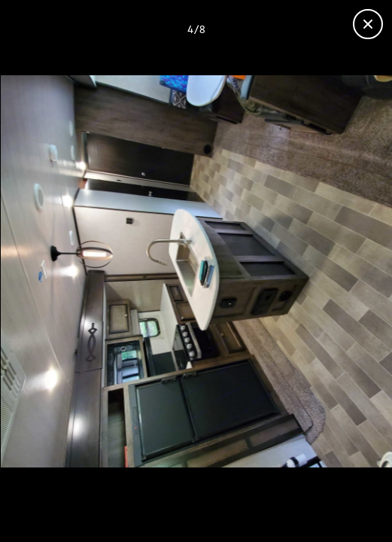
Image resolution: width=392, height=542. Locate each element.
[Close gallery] (368, 24)
